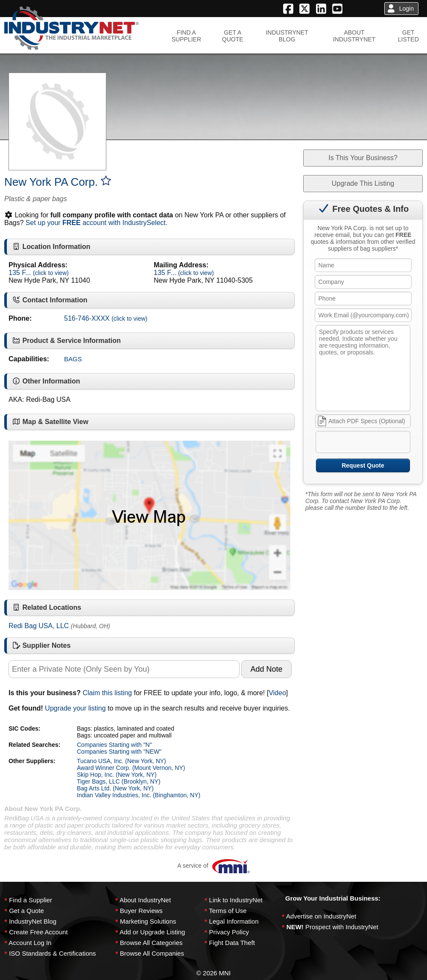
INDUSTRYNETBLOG (287, 36)
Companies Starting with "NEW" (119, 752)
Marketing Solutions (148, 921)
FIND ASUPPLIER (186, 36)
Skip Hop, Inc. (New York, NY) (117, 775)
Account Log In (30, 943)
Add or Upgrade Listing (152, 932)
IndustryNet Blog (33, 921)
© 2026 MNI (213, 973)
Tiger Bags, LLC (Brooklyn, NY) (119, 781)
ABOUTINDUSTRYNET (354, 36)
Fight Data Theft (232, 943)
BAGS (73, 359)
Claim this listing (107, 693)
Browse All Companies (152, 953)
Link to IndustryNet (236, 900)
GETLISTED (408, 36)
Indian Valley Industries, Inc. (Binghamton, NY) (139, 795)
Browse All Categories (151, 943)
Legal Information (234, 921)
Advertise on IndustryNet (321, 916)
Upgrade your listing (75, 708)
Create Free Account (38, 932)
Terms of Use (228, 911)
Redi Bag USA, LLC (39, 626)
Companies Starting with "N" (114, 745)
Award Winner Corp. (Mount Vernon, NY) (131, 768)
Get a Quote (26, 911)
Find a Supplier (31, 900)
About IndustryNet (145, 900)
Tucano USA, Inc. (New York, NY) (121, 761)
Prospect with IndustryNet (342, 927)
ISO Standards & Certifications (52, 953)
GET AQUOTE (233, 36)
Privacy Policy (229, 932)
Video (277, 693)
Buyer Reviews (141, 911)
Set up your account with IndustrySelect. (97, 223)
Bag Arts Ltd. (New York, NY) (115, 788)
